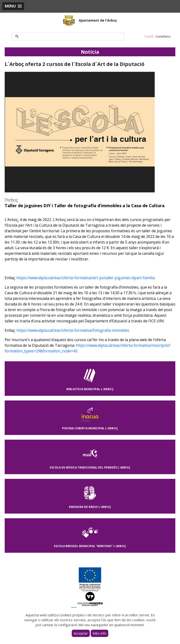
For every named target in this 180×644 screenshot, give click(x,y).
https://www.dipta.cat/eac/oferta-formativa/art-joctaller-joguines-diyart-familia (86, 278)
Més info (99, 633)
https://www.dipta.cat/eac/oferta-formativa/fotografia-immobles (73, 330)
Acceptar (81, 633)
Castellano (163, 36)
